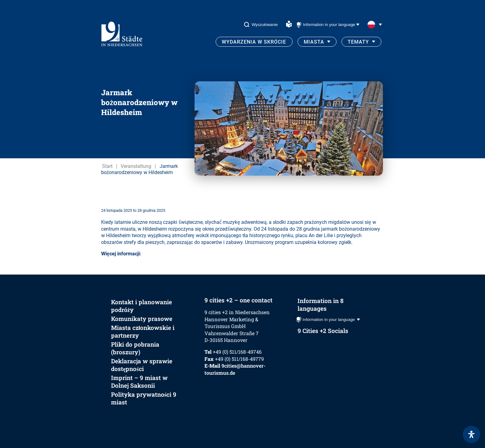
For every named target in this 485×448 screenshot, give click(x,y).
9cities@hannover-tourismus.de (235, 369)
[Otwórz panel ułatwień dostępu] (471, 434)
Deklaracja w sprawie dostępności (142, 365)
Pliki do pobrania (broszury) (135, 348)
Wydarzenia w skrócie (254, 42)
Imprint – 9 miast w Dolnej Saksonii (139, 382)
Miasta (314, 42)
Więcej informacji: (121, 254)
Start (107, 166)
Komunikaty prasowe (142, 319)
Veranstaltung (136, 166)
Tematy (358, 42)
